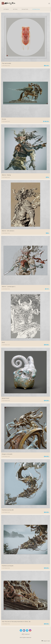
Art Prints (15, 9)
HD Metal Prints (36, 9)
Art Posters (6, 9)
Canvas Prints (25, 9)
